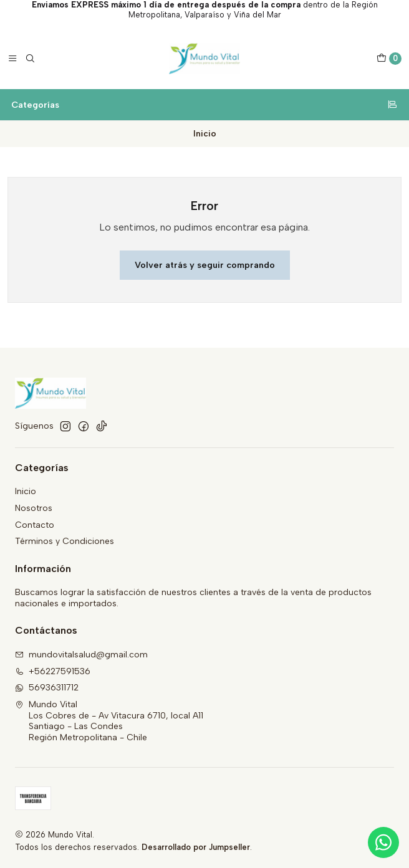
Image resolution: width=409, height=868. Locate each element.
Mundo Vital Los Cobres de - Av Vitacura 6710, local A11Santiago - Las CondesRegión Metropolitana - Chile (109, 721)
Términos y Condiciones (65, 541)
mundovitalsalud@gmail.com (81, 655)
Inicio (26, 491)
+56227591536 (53, 671)
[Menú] (12, 59)
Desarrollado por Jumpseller (196, 847)
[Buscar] (30, 59)
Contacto (35, 525)
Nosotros (34, 508)
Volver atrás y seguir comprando (205, 265)
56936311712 (47, 688)
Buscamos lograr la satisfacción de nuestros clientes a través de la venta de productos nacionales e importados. (193, 598)
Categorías (205, 105)
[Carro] (389, 59)
